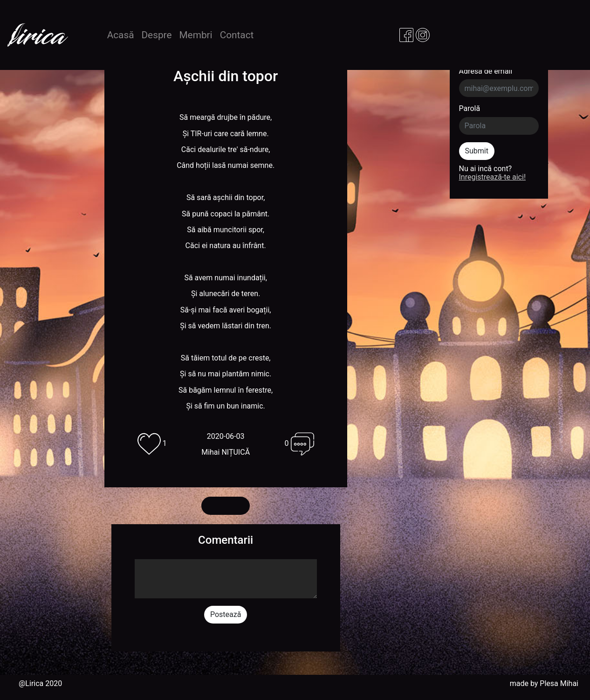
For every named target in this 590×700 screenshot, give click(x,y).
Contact (237, 35)
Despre (156, 35)
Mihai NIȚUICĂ (226, 452)
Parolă (470, 109)
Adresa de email (486, 71)
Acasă (123, 35)
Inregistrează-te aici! (493, 177)
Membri (196, 35)
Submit (477, 151)
